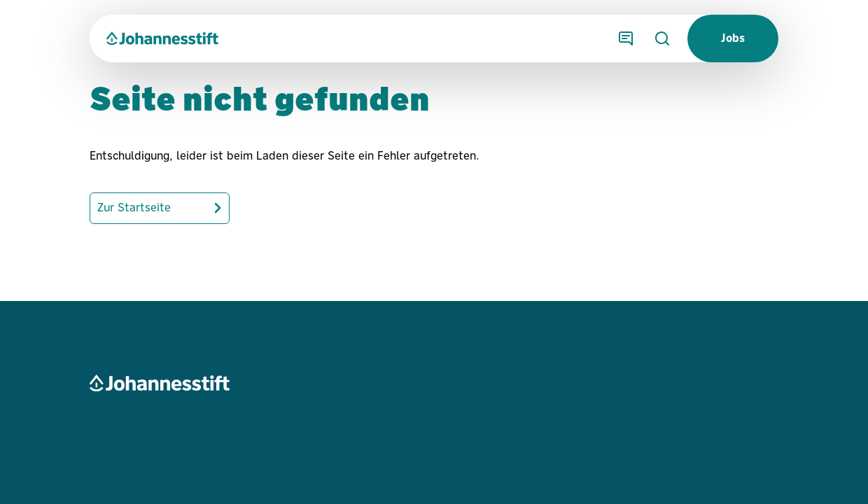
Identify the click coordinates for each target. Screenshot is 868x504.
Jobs (733, 38)
